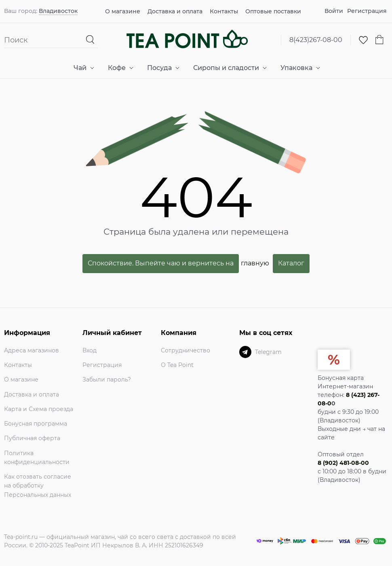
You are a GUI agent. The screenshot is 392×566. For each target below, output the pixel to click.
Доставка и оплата (175, 11)
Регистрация (367, 11)
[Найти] (91, 40)
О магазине (123, 11)
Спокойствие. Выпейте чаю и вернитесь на (161, 263)
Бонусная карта (341, 378)
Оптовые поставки (273, 11)
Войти (334, 11)
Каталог (291, 263)
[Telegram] (245, 352)
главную (255, 263)
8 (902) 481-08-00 (343, 463)
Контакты (224, 11)
